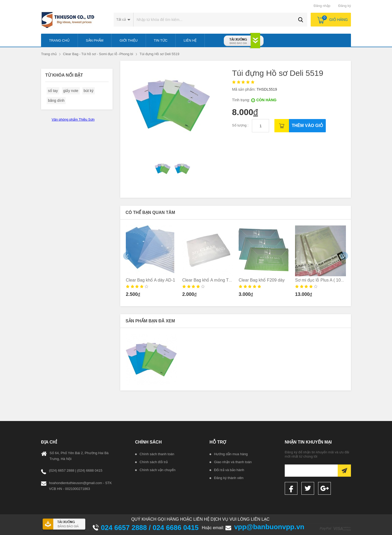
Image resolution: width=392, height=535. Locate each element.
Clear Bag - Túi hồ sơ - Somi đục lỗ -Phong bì (98, 54)
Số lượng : (241, 125)
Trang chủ (49, 54)
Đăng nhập (322, 6)
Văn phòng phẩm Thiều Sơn (73, 119)
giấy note (71, 91)
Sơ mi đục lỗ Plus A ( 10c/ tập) (324, 280)
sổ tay (53, 91)
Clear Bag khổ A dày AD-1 (150, 280)
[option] (151, 263)
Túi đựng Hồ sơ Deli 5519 (159, 54)
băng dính (56, 100)
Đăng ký (345, 6)
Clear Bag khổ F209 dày (262, 280)
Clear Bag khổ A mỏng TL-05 (210, 280)
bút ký (89, 91)
